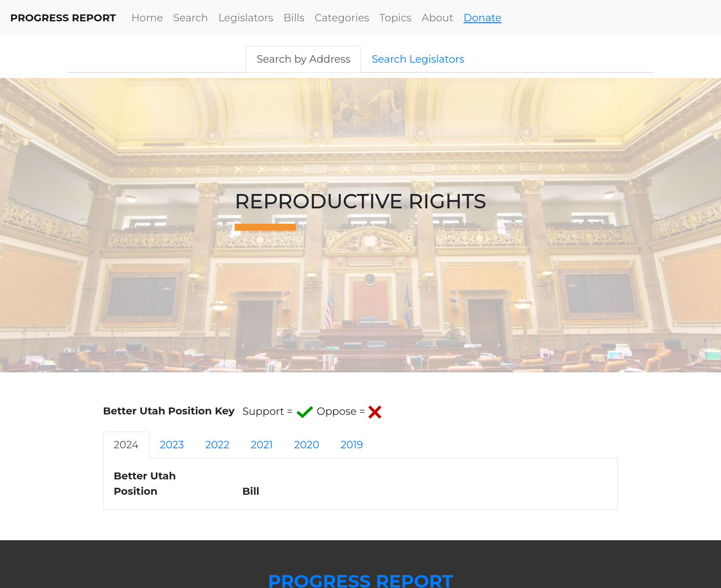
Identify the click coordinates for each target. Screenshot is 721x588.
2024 (126, 445)
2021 (262, 445)
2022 (217, 445)
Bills (294, 18)
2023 (172, 445)
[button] (303, 59)
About (438, 18)
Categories (342, 18)
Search (190, 18)
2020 (307, 445)
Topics (396, 18)
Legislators (246, 18)
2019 (352, 445)
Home (147, 18)
